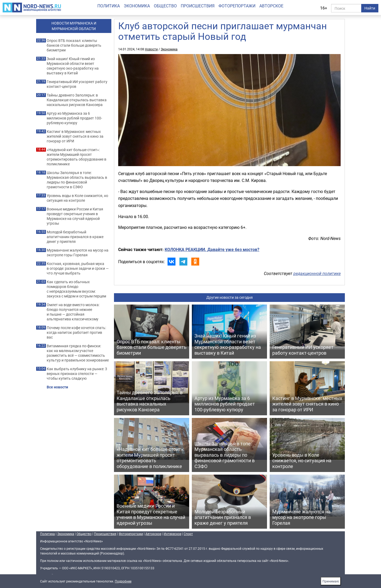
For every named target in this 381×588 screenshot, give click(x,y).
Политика (109, 6)
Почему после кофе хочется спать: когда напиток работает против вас (76, 332)
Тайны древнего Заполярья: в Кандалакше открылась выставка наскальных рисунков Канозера (77, 100)
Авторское (271, 6)
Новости (151, 49)
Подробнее (123, 581)
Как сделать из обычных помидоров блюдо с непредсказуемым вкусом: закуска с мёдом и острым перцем (76, 289)
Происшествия (198, 6)
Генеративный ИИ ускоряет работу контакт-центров (77, 84)
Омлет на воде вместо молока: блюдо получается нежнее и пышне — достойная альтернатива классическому (73, 312)
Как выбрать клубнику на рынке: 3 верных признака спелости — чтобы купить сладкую (77, 374)
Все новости (57, 387)
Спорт (188, 534)
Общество (165, 6)
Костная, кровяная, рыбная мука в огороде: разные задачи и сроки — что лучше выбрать (78, 268)
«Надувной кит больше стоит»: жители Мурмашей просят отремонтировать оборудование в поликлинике (77, 157)
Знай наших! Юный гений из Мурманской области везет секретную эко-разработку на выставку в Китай (73, 66)
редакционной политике (317, 273)
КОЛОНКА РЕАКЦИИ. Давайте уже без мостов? (212, 249)
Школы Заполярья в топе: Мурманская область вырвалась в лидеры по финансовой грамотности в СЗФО (77, 180)
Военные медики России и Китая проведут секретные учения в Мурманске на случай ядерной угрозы (75, 216)
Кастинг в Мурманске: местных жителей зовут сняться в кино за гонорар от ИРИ (75, 136)
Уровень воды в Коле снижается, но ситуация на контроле (77, 198)
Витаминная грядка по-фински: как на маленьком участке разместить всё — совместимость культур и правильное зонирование (78, 353)
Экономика (137, 6)
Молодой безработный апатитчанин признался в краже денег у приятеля (75, 237)
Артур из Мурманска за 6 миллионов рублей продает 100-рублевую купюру (74, 118)
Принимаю (331, 581)
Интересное (172, 534)
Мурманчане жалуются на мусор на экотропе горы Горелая (78, 253)
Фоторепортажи (237, 6)
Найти (370, 8)
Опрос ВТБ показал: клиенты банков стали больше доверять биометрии (74, 45)
